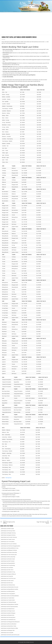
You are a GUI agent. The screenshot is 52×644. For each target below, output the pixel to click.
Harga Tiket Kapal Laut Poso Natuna (42, 522)
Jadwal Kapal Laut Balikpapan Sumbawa (9, 550)
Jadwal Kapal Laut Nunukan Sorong (8, 572)
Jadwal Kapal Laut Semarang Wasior (8, 617)
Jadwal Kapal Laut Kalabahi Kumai (8, 609)
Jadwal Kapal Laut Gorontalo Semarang (9, 537)
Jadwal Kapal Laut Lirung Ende (7, 576)
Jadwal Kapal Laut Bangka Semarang (8, 533)
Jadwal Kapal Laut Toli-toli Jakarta (8, 542)
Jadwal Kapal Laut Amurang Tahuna (8, 531)
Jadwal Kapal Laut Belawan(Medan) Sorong (10, 548)
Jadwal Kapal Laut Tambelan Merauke (8, 602)
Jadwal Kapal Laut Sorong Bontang (8, 565)
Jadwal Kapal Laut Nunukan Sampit (8, 559)
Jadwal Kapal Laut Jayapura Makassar (8, 574)
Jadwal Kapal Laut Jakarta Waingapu (8, 613)
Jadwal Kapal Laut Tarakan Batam (8, 598)
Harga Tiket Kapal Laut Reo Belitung (10, 522)
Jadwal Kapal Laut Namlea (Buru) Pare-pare (10, 587)
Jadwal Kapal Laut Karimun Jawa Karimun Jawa (10, 635)
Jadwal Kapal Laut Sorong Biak (7, 633)
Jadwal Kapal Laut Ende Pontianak (8, 561)
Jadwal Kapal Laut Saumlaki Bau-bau (8, 620)
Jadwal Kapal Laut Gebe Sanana (7, 581)
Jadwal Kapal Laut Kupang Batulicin (8, 563)
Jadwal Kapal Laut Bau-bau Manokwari (9, 624)
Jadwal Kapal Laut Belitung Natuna (8, 591)
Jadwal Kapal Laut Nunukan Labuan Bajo (9, 552)
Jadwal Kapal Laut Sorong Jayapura (8, 594)
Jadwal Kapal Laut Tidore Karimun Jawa (9, 555)
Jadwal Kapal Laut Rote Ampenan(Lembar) (9, 607)
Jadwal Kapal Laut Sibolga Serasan (8, 611)
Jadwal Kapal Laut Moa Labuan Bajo (8, 557)
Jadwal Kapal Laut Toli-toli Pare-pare (8, 578)
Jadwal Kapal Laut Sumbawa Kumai (8, 585)
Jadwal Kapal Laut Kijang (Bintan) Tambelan (10, 604)
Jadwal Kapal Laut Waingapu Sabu (8, 630)
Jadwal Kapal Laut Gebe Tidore (7, 570)
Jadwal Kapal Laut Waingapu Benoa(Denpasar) (10, 622)
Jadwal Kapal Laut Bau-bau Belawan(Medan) (10, 596)
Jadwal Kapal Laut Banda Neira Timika (9, 626)
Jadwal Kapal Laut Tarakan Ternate (8, 539)
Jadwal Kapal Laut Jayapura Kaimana (8, 535)
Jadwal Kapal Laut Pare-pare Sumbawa (9, 544)
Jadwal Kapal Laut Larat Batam (7, 568)
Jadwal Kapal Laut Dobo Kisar (7, 583)
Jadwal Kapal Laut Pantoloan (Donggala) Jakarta (11, 546)
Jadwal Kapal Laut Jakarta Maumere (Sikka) (9, 628)
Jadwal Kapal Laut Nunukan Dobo (8, 615)
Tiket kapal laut (8, 478)
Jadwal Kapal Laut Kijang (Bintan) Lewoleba (10, 589)
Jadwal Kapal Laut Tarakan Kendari (8, 600)
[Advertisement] (26, 24)
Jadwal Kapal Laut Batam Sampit (7, 529)
